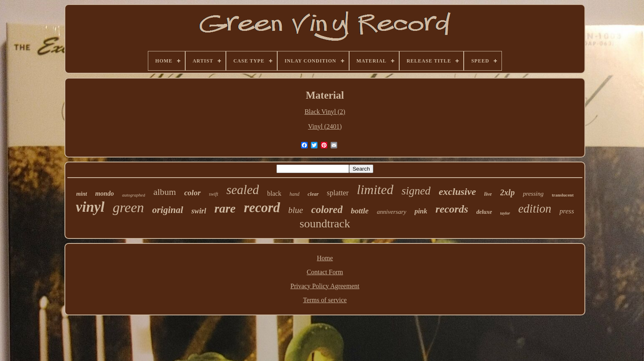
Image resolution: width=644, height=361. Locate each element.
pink (421, 211)
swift (214, 194)
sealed (243, 190)
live (488, 194)
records (452, 209)
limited (375, 190)
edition (535, 208)
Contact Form (325, 272)
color (192, 193)
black (274, 193)
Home (325, 258)
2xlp (508, 192)
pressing (533, 194)
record (262, 208)
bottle (360, 211)
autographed (133, 195)
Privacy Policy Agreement (325, 286)
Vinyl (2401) (325, 126)
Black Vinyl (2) (325, 112)
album (164, 192)
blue (296, 210)
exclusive (457, 192)
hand (294, 194)
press (567, 211)
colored (327, 209)
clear (313, 194)
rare (225, 208)
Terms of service (325, 300)
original (168, 210)
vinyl (90, 207)
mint (81, 194)
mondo (105, 193)
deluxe (484, 212)
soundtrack (325, 223)
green (128, 207)
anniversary (391, 212)
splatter (338, 193)
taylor (505, 213)
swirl (199, 211)
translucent (562, 195)
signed (416, 191)
